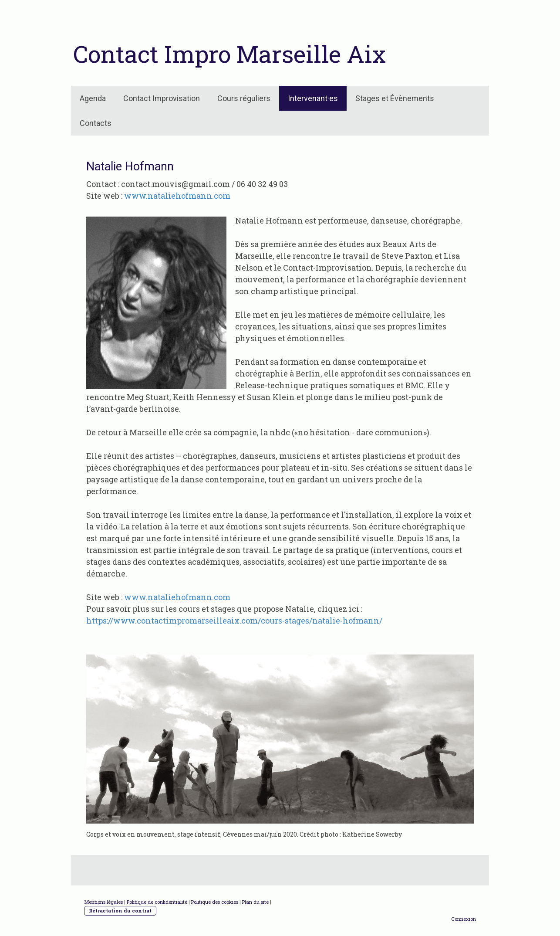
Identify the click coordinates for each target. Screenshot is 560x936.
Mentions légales (103, 902)
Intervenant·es (313, 98)
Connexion (464, 919)
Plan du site (255, 902)
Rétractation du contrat (120, 911)
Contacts (96, 123)
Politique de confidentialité (157, 902)
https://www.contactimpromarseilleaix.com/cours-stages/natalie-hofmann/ (234, 621)
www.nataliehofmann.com (177, 196)
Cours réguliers (244, 98)
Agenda (93, 98)
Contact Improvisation (162, 98)
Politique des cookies (215, 902)
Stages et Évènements (395, 98)
